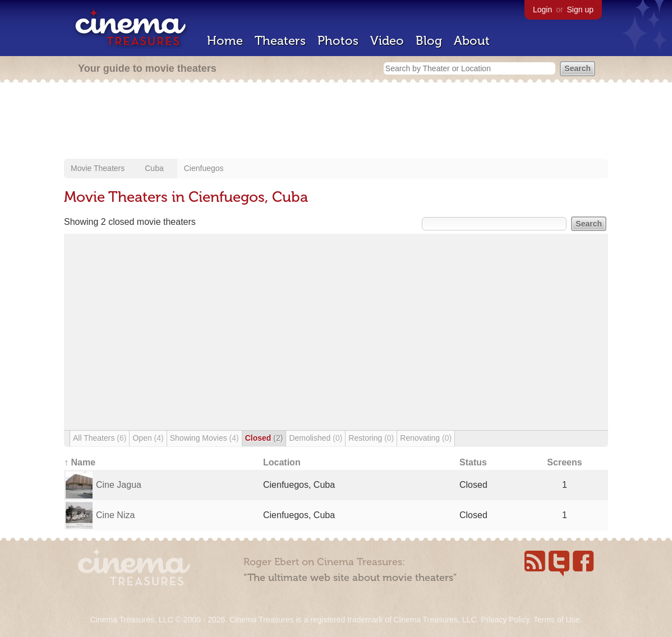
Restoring (371, 438)
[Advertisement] (336, 122)
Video (387, 41)
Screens (564, 462)
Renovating (426, 438)
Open (148, 438)
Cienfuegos (204, 168)
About (472, 41)
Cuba (154, 168)
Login (542, 10)
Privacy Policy (505, 620)
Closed (264, 438)
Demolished (316, 438)
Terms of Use (556, 620)
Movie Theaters (98, 168)
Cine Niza (115, 515)
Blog (429, 41)
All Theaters (100, 438)
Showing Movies (204, 438)
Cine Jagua (119, 485)
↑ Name (80, 462)
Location (282, 462)
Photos (338, 41)
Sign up (580, 10)
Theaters (280, 41)
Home (225, 41)
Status (473, 462)
